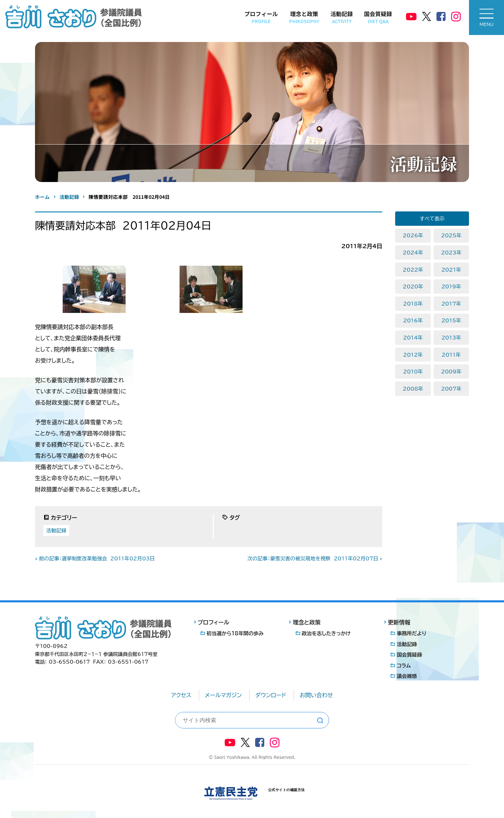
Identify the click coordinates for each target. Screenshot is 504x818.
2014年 (413, 338)
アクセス (181, 695)
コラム (404, 666)
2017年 (451, 304)
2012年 (413, 355)
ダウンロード (271, 695)
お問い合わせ (316, 695)
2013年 (451, 338)
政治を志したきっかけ (326, 633)
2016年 (413, 320)
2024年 (413, 253)
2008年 (413, 389)
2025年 (451, 235)
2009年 (451, 372)
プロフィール (261, 17)
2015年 (451, 320)
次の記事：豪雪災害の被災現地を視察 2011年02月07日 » (315, 558)
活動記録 (342, 17)
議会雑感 (407, 676)
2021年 (451, 270)
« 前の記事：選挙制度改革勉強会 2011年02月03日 (95, 558)
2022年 (413, 270)
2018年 (413, 304)
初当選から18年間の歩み (235, 633)
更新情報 (399, 622)
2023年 (451, 253)
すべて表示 (432, 219)
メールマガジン (223, 695)
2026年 (413, 235)
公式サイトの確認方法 (286, 790)
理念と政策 (304, 17)
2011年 (451, 355)
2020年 (413, 286)
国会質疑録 (378, 17)
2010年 (413, 372)
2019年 (451, 286)
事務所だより (412, 633)
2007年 (451, 389)
